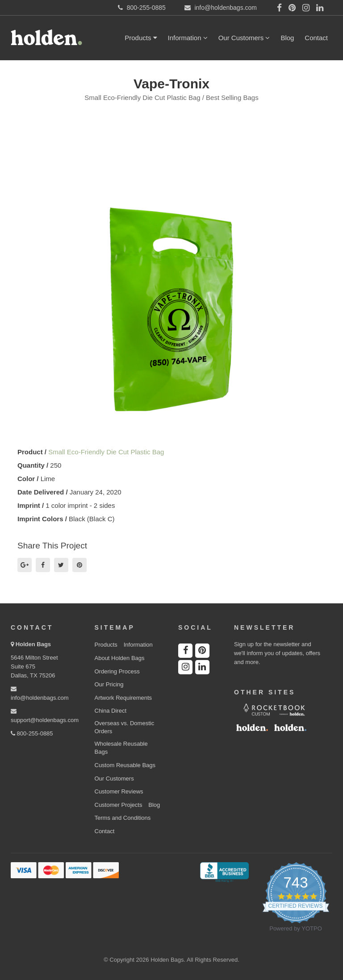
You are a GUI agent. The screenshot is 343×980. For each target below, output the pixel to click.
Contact (316, 38)
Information (188, 38)
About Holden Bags (120, 658)
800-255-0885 (32, 733)
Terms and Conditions (123, 818)
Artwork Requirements (123, 698)
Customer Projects (119, 805)
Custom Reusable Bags (125, 765)
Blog (287, 38)
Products (141, 38)
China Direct (111, 711)
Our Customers (244, 38)
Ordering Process (117, 671)
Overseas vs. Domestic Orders (125, 727)
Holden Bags (33, 644)
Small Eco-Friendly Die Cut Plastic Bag (106, 452)
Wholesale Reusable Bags (121, 748)
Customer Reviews (119, 791)
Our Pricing (109, 684)
